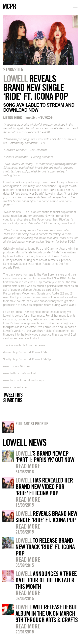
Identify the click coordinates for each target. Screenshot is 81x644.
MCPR (9, 6)
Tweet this (13, 395)
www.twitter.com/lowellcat (19, 373)
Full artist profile (32, 423)
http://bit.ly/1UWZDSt (39, 118)
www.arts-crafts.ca (15, 387)
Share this (13, 400)
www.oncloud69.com (16, 366)
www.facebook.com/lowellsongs (23, 380)
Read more (28, 466)
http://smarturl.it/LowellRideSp (32, 359)
